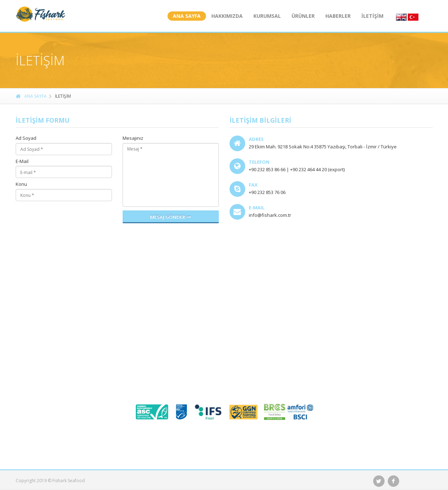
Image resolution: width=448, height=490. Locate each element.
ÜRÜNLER (303, 16)
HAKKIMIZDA (227, 16)
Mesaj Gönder (171, 217)
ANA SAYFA (187, 16)
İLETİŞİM (372, 16)
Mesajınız (133, 138)
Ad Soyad (26, 138)
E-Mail (22, 162)
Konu (21, 184)
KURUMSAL (267, 16)
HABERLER (338, 16)
